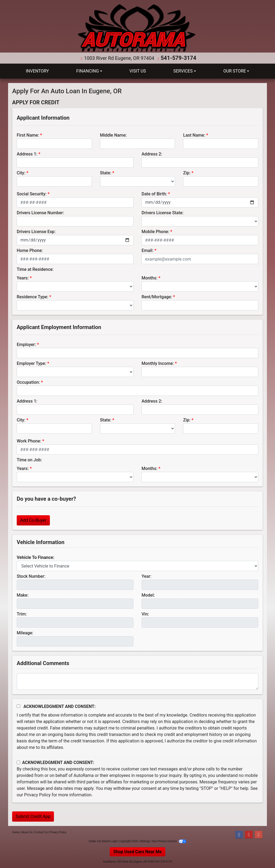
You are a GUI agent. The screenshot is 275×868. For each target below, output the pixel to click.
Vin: (145, 614)
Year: (146, 576)
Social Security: (32, 194)
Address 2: (152, 154)
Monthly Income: (158, 363)
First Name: (28, 135)
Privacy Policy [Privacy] (58, 832)
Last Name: (194, 135)
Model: (148, 595)
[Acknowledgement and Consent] (18, 706)
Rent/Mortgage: (157, 297)
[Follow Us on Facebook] (239, 834)
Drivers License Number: (40, 212)
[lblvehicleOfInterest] (137, 566)
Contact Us (41, 832)
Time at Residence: (35, 269)
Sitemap (145, 841)
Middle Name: (113, 135)
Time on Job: (29, 460)
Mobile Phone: (155, 231)
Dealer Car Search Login (103, 841)
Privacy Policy (37, 795)
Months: (149, 278)
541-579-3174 (178, 58)
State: (106, 173)
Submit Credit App (33, 816)
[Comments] (137, 681)
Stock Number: (31, 576)
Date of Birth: (154, 194)
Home (16, 832)
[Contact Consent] (18, 762)
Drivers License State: (163, 212)
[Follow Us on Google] (259, 834)
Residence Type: (32, 297)
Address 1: (27, 154)
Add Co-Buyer (33, 520)
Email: (147, 250)
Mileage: (25, 633)
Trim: (22, 614)
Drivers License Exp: (36, 231)
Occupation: (28, 382)
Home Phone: (30, 250)
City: (21, 173)
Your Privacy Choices (169, 841)
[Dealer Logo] (137, 28)
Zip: (187, 173)
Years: (23, 278)
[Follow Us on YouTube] (249, 834)
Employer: (26, 344)
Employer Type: (31, 363)
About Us (27, 832)
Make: (23, 595)
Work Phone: (29, 441)
